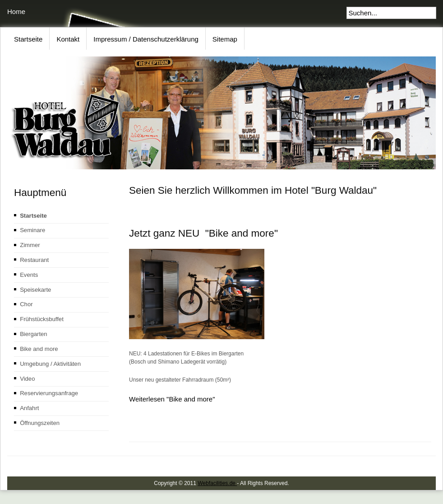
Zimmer (30, 245)
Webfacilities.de (217, 483)
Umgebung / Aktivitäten (50, 364)
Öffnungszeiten (40, 423)
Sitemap (225, 39)
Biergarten (33, 334)
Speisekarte (35, 290)
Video (27, 379)
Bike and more (39, 349)
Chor (26, 304)
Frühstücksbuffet (42, 319)
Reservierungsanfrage (49, 393)
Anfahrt (29, 408)
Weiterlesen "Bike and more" (172, 399)
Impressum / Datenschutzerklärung (146, 39)
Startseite (28, 39)
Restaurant (34, 260)
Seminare (32, 230)
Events (29, 275)
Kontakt (68, 39)
